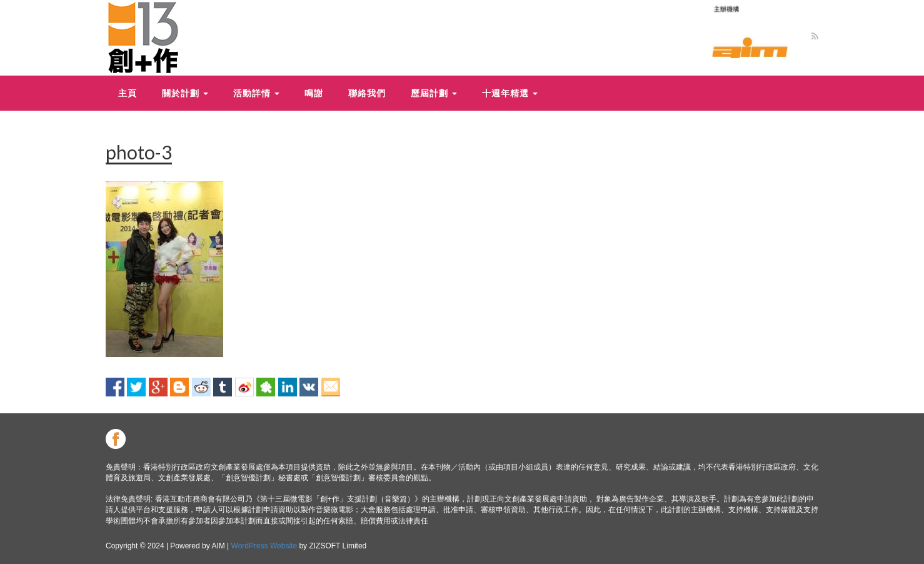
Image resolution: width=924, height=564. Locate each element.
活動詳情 (256, 93)
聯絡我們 (367, 93)
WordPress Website (264, 546)
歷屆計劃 (434, 93)
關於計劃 (185, 93)
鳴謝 (314, 93)
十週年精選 (510, 93)
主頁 (128, 93)
